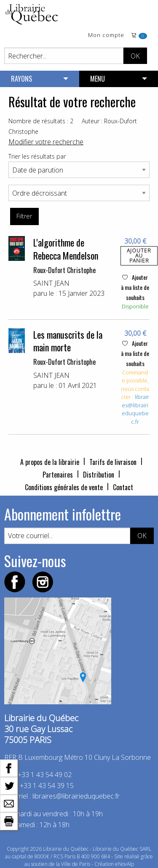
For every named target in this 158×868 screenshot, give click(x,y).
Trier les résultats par (37, 156)
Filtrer (24, 216)
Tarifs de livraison (113, 462)
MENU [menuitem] (98, 79)
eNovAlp (125, 864)
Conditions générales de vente (64, 487)
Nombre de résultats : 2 (41, 121)
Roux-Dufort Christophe (64, 270)
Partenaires (58, 475)
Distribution (99, 475)
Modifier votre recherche (46, 142)
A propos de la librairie (50, 462)
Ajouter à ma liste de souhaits (135, 287)
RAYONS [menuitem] (21, 79)
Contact (123, 487)
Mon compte (106, 36)
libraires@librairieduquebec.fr (136, 409)
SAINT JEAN (51, 283)
